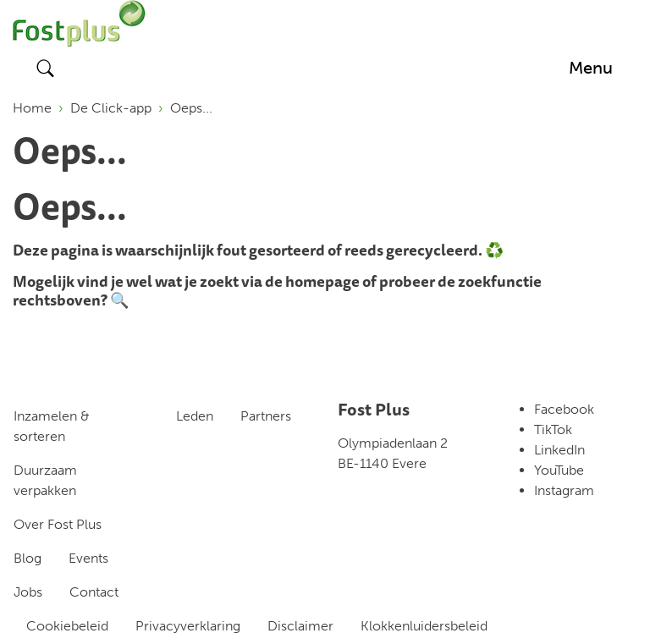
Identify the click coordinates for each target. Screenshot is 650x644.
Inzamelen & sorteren (52, 426)
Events (88, 558)
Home (32, 108)
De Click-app (111, 108)
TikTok (553, 429)
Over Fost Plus (58, 524)
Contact (94, 592)
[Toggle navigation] (591, 68)
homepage (322, 281)
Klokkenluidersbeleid (424, 626)
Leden (195, 416)
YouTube (559, 470)
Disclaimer (300, 626)
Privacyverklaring (188, 626)
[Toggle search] (46, 68)
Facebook (564, 409)
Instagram (564, 490)
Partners (266, 416)
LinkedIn (559, 450)
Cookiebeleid (67, 626)
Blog (28, 558)
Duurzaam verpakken (45, 480)
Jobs (28, 592)
